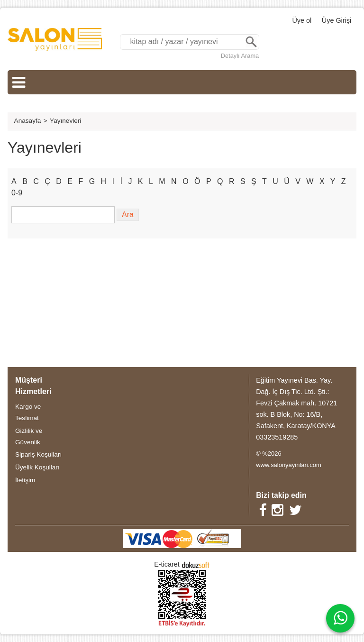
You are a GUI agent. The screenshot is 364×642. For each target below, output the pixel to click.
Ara (251, 42)
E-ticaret (167, 564)
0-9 (17, 193)
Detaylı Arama (240, 56)
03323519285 (277, 437)
